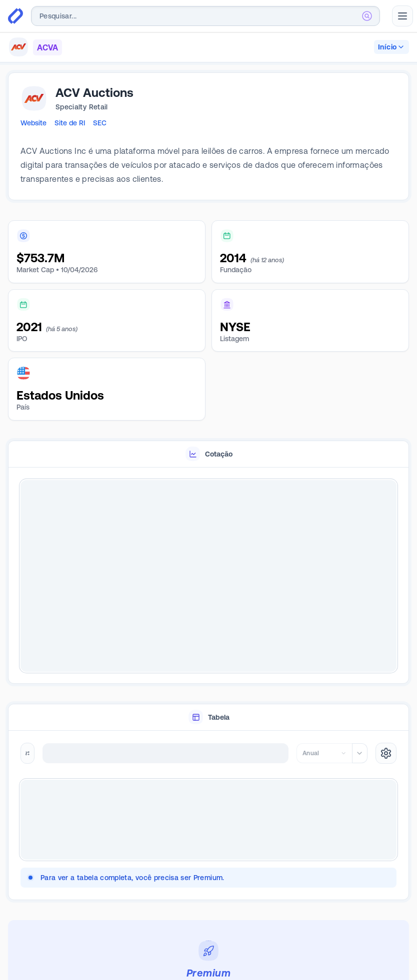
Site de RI (70, 123)
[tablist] (208, 454)
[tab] (208, 454)
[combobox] (205, 16)
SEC (100, 123)
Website (33, 123)
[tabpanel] (208, 576)
